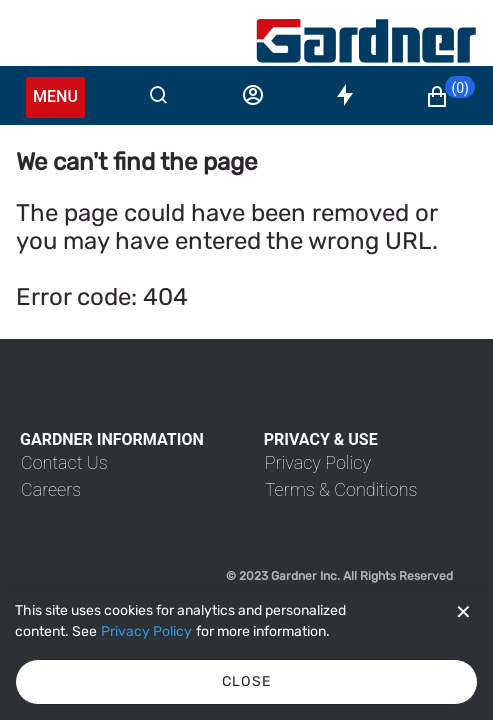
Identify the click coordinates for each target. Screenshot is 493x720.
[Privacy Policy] (146, 632)
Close (247, 681)
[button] (450, 97)
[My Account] (366, 41)
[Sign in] (253, 95)
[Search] (158, 95)
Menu (55, 96)
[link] (64, 462)
